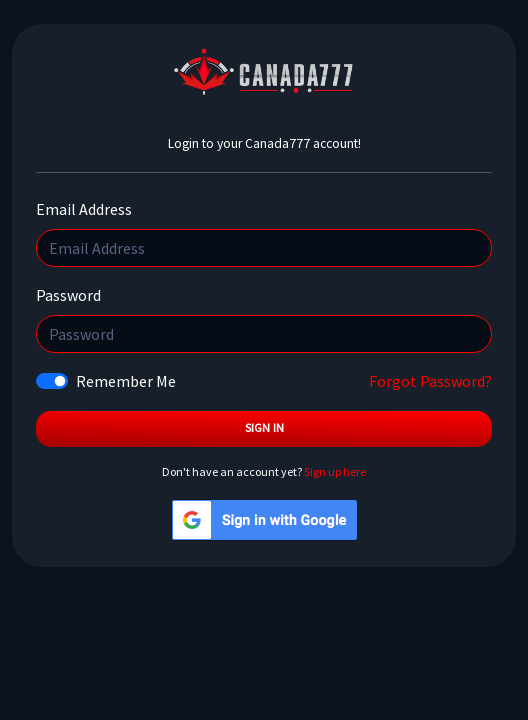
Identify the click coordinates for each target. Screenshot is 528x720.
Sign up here (335, 471)
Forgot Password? (430, 381)
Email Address (84, 209)
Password (68, 295)
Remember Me (126, 381)
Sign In (264, 427)
